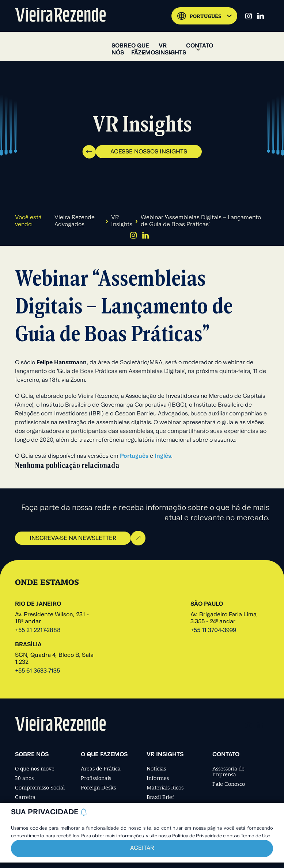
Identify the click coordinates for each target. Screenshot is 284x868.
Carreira (25, 797)
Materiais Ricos (165, 788)
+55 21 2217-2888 (38, 631)
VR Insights (122, 221)
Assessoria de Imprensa (228, 772)
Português (134, 456)
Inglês (163, 456)
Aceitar (142, 848)
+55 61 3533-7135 (37, 671)
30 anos (24, 778)
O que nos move (35, 769)
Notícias (156, 769)
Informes (158, 778)
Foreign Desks (98, 788)
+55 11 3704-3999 (213, 631)
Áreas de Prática (101, 769)
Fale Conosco (229, 784)
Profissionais (96, 778)
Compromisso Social (40, 788)
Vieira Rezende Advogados (75, 221)
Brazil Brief (160, 797)
